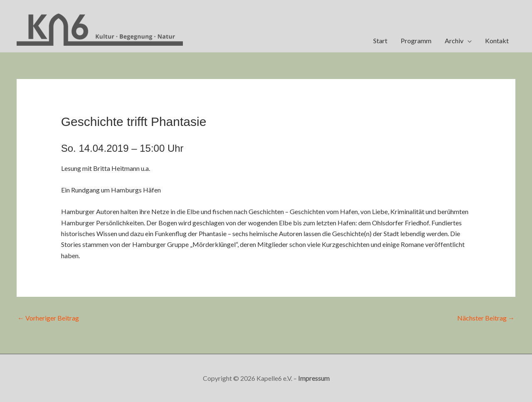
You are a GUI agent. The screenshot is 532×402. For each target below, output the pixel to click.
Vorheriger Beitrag (48, 318)
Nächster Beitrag (486, 318)
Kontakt (497, 41)
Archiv (454, 41)
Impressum (314, 378)
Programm (416, 41)
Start (380, 41)
